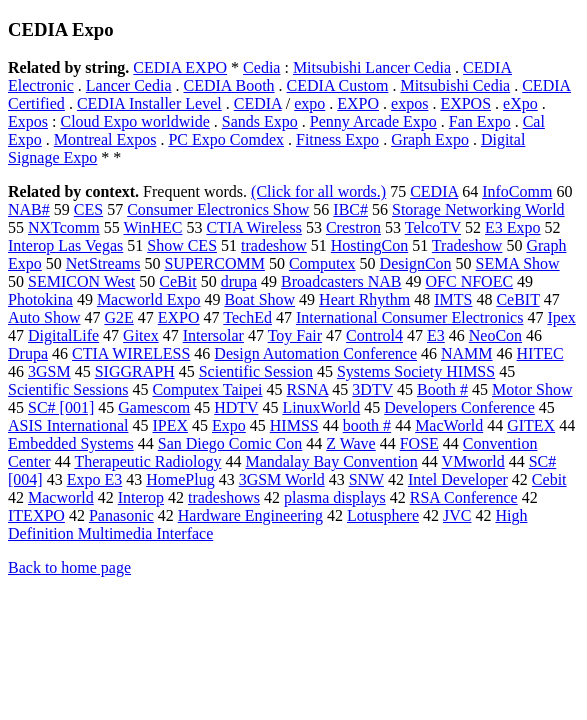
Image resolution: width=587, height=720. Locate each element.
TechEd (247, 317)
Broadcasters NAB (341, 281)
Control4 (374, 335)
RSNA (308, 389)
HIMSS (294, 425)
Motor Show (532, 389)
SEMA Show (518, 263)
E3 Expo (513, 227)
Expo (229, 425)
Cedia (261, 67)
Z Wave (351, 443)
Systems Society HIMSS (416, 371)
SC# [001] (61, 407)
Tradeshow (467, 245)
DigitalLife (63, 335)
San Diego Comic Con (230, 443)
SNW (366, 479)
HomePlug (180, 479)
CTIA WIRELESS (131, 353)
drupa (239, 281)
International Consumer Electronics (409, 317)
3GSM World (282, 479)
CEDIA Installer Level (149, 103)
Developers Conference (459, 407)
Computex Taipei (207, 389)
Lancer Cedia (129, 85)
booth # (367, 425)
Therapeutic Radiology (147, 461)
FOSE (419, 443)
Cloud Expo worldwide (134, 121)
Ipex (561, 317)
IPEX (170, 425)
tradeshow (274, 245)
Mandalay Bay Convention (331, 461)
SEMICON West (81, 281)
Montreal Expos (105, 139)
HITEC (540, 353)
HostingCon (369, 245)
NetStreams (103, 263)
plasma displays (335, 497)
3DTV (372, 389)
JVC (457, 515)
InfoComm (517, 191)
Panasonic (121, 515)
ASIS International (68, 425)
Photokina (40, 299)
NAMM (467, 353)
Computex (322, 263)
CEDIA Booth (228, 85)
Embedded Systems (71, 443)
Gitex (141, 335)
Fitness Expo (337, 139)
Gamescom (154, 407)
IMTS (453, 299)
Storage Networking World (478, 209)
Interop (141, 497)
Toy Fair (295, 335)
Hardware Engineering (250, 515)
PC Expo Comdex (226, 139)
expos (409, 103)
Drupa (28, 353)
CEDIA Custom (338, 85)
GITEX (531, 425)
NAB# (29, 209)
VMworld (473, 461)
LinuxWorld (321, 407)
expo (309, 103)
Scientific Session (256, 371)
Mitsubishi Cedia (455, 85)
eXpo (520, 103)
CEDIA (258, 103)
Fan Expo (480, 121)
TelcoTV (433, 227)
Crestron (353, 227)
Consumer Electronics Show (218, 209)
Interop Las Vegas (65, 245)
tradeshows (224, 497)
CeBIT (517, 299)
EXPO (358, 103)
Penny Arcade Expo (373, 121)
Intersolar (213, 335)
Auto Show (44, 317)
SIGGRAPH (135, 371)
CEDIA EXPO (180, 67)
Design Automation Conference (315, 353)
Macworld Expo (149, 299)
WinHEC (152, 227)
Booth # (442, 389)
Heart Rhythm (364, 299)
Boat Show (259, 299)
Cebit (549, 479)
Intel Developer (458, 479)
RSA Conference (464, 497)
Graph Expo (430, 139)
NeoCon (495, 335)
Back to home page (69, 567)
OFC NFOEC (470, 281)
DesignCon (416, 263)
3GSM (49, 371)
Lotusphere (383, 515)
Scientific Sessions (68, 389)
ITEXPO (36, 515)
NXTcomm (64, 227)
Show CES (182, 245)
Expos (28, 121)
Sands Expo (260, 121)
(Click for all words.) (318, 191)
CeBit (177, 281)
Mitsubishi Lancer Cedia (372, 67)
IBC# (350, 209)
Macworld (61, 497)
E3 (436, 335)
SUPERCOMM (214, 263)
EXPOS (465, 103)
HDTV (236, 407)
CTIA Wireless (254, 227)
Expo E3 (95, 479)
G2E (118, 317)
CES (88, 209)
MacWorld (449, 425)
